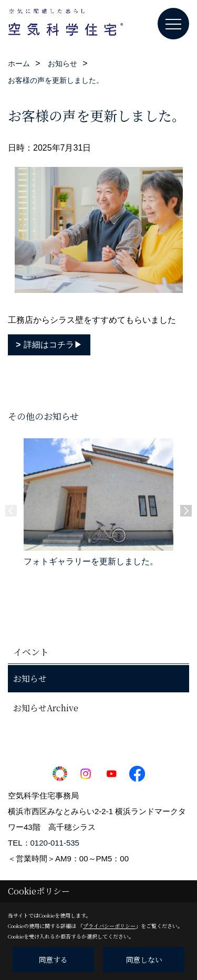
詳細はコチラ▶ (53, 345)
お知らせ (30, 678)
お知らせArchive (46, 708)
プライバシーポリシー (109, 926)
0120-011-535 (55, 843)
